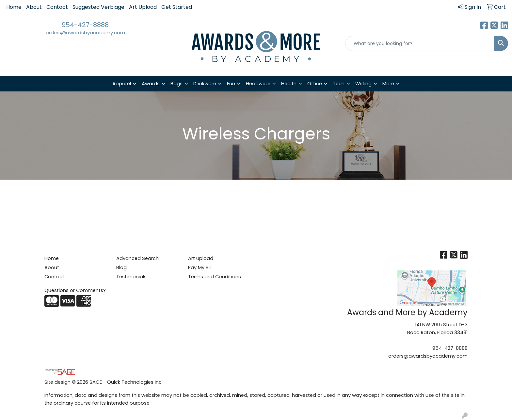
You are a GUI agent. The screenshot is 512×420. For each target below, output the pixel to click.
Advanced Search (137, 258)
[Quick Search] (420, 43)
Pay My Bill (200, 267)
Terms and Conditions (215, 277)
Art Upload (143, 7)
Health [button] (289, 84)
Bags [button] (176, 84)
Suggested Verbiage (98, 7)
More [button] (388, 84)
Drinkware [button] (205, 84)
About (34, 7)
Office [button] (315, 84)
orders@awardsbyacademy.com (85, 33)
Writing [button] (363, 84)
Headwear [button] (258, 84)
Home (14, 7)
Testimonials (131, 277)
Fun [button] (231, 84)
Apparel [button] (122, 84)
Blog (121, 267)
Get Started (177, 7)
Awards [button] (151, 84)
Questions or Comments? (75, 290)
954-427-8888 (85, 25)
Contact (57, 7)
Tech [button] (339, 84)
